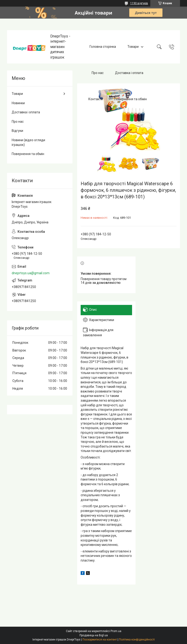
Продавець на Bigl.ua (94, 635)
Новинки (18, 103)
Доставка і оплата (129, 73)
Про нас (98, 73)
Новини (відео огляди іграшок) (28, 142)
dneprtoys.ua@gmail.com (31, 273)
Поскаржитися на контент (100, 640)
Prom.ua (116, 631)
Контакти (96, 99)
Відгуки (17, 131)
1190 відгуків (139, 3)
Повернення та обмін (131, 99)
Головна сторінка (103, 47)
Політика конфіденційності (137, 640)
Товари (133, 47)
